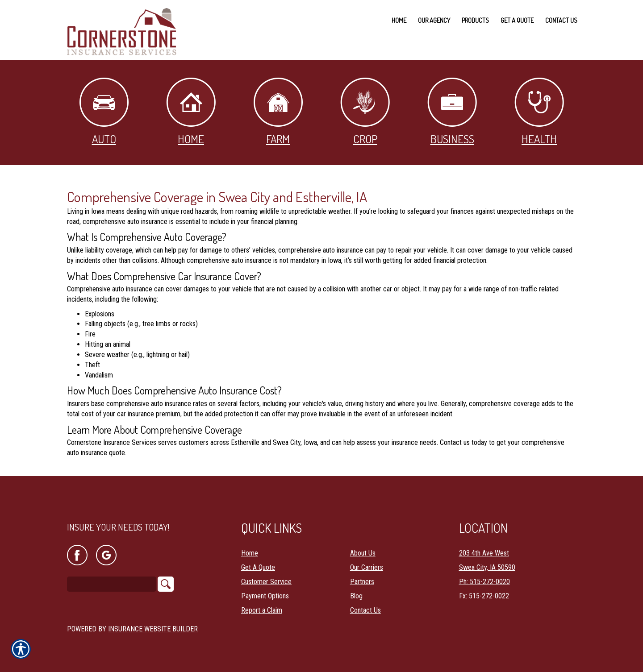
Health (539, 112)
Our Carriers (367, 561)
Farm (278, 112)
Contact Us (365, 604)
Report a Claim (262, 604)
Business (452, 112)
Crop (365, 112)
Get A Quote (258, 561)
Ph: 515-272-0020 (484, 575)
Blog (356, 589)
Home (191, 112)
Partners (362, 575)
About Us (363, 546)
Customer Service (266, 575)
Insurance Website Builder (153, 622)
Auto (104, 112)
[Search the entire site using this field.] (112, 577)
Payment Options (265, 589)
